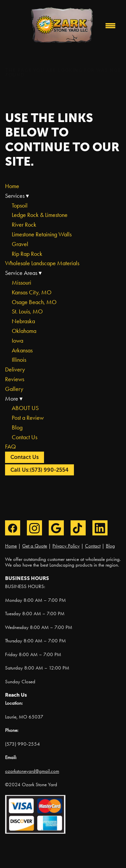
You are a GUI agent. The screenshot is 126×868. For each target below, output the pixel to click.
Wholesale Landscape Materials (42, 263)
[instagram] (34, 528)
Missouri (22, 283)
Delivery (15, 369)
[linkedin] (100, 528)
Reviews (15, 379)
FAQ (10, 447)
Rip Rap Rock (27, 254)
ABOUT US (25, 408)
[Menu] (111, 25)
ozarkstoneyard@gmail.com (32, 771)
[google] (56, 528)
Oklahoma (24, 331)
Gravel (20, 244)
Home (12, 186)
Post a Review (28, 418)
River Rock (24, 225)
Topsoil (20, 206)
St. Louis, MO (27, 311)
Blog (17, 427)
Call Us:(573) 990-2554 (39, 470)
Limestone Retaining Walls (42, 234)
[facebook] (13, 528)
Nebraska (23, 321)
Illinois (19, 360)
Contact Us (25, 437)
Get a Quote (35, 546)
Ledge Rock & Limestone (40, 215)
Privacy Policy (66, 546)
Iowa (17, 341)
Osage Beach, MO (34, 302)
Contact (93, 546)
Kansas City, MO (32, 292)
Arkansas (22, 350)
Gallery (14, 389)
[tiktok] (78, 528)
